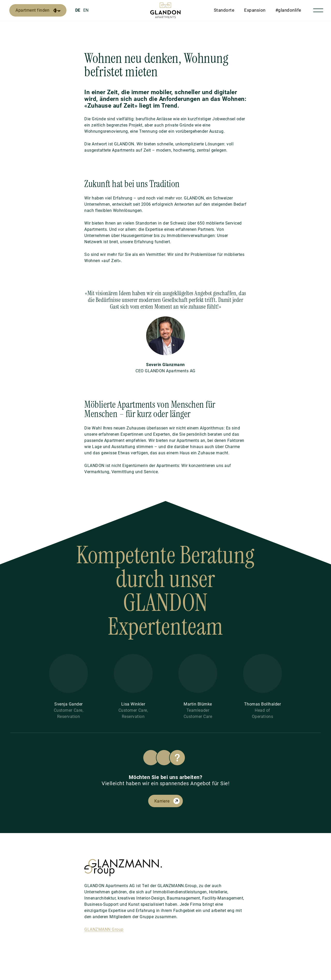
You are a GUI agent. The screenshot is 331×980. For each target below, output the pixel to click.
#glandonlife (288, 10)
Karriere (162, 801)
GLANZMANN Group (104, 929)
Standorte (224, 10)
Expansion (255, 10)
